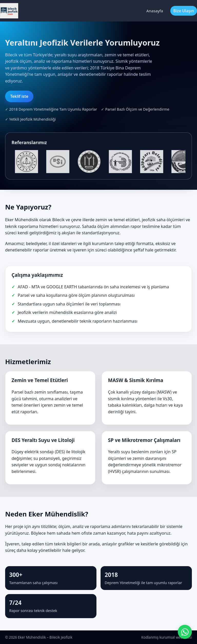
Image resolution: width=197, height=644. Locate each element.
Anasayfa (155, 11)
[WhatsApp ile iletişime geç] (185, 632)
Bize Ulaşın (184, 11)
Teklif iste (19, 96)
